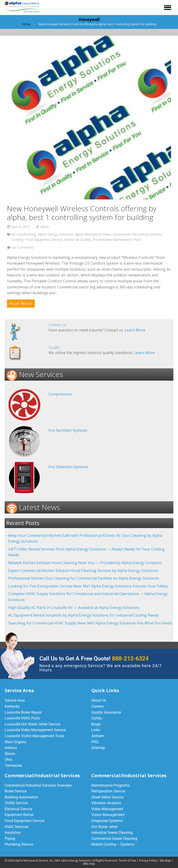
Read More (21, 303)
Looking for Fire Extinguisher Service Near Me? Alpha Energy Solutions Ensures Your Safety (88, 586)
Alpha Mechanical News (93, 234)
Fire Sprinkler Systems (68, 430)
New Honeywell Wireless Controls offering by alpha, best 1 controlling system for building (82, 213)
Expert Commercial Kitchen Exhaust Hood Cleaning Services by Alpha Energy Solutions (83, 571)
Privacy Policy (148, 860)
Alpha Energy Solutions (56, 234)
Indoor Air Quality (78, 240)
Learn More (135, 330)
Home (26, 24)
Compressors (60, 394)
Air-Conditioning (24, 234)
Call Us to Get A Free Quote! (94, 659)
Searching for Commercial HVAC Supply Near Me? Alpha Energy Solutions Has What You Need (90, 623)
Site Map (165, 860)
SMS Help (89, 864)
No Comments (23, 247)
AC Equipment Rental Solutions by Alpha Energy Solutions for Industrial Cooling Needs (83, 615)
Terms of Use (127, 860)
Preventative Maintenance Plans (117, 240)
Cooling (17, 240)
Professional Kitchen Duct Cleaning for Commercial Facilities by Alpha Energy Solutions (84, 578)
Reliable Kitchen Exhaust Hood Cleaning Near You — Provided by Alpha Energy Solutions (85, 563)
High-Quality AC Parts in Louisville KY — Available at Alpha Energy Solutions (74, 608)
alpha (44, 227)
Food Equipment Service (44, 240)
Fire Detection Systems (68, 467)
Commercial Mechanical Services (137, 234)
